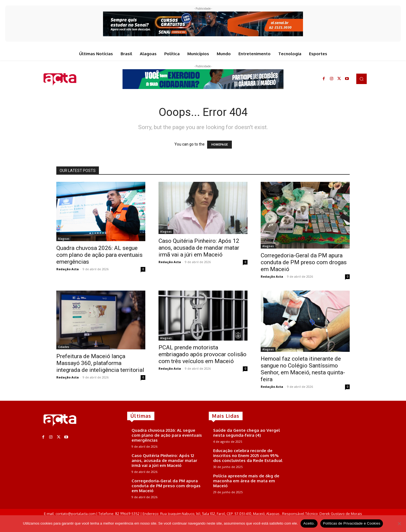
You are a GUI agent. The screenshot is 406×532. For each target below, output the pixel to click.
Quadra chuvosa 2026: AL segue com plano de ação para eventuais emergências (99, 255)
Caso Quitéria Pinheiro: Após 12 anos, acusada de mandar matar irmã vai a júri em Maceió (199, 248)
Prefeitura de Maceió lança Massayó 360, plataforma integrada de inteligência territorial (100, 363)
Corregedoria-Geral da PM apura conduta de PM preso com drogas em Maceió (304, 262)
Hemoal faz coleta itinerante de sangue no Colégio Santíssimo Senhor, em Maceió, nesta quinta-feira (303, 369)
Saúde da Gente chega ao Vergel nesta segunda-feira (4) (247, 433)
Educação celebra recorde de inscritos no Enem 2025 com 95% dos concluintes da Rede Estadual (248, 456)
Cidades (64, 347)
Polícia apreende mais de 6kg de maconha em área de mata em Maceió (246, 481)
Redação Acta (68, 269)
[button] (361, 79)
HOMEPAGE (219, 145)
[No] (399, 523)
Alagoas (64, 239)
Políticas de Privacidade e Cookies (352, 523)
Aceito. (309, 523)
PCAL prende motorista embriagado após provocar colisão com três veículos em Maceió (202, 354)
